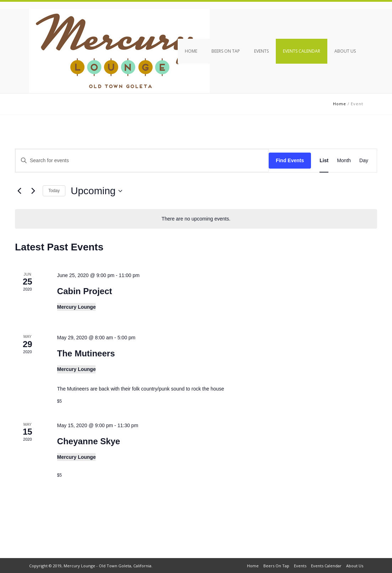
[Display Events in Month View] (344, 161)
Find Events (290, 160)
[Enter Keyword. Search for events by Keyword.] (142, 161)
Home (191, 51)
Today (54, 191)
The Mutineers (86, 353)
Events (261, 51)
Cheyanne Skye (89, 441)
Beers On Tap (226, 51)
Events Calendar (302, 51)
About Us (345, 51)
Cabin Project (85, 291)
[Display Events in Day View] (364, 161)
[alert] (196, 219)
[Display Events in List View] (324, 161)
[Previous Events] (19, 191)
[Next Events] (33, 191)
